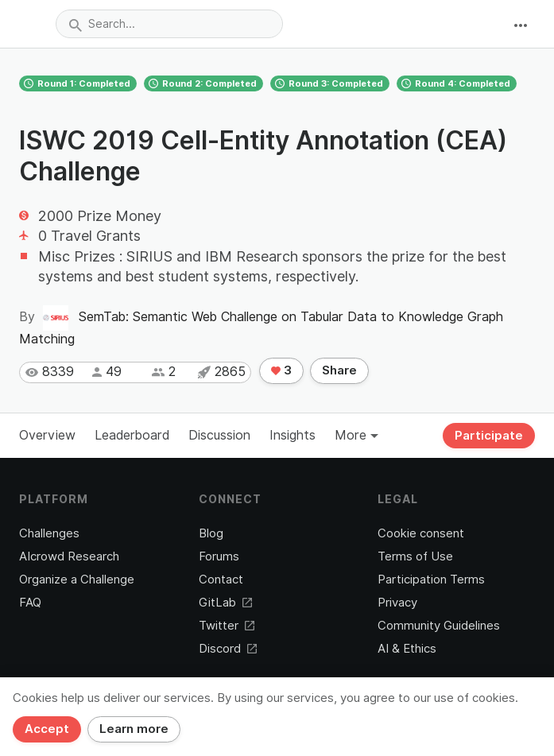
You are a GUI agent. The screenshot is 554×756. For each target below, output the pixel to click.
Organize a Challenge (77, 580)
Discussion (219, 435)
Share (339, 370)
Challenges (49, 533)
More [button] (356, 435)
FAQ (30, 603)
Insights (292, 435)
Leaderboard (132, 435)
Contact (221, 580)
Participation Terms (431, 580)
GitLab (225, 603)
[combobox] (169, 24)
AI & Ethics (407, 649)
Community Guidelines (439, 626)
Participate (489, 436)
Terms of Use (415, 556)
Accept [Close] (47, 729)
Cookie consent (421, 533)
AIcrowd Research (69, 556)
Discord (228, 649)
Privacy (397, 603)
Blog (211, 533)
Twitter (227, 626)
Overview (47, 435)
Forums (219, 556)
